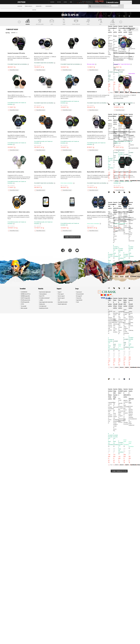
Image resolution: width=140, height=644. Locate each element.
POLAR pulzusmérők (25, 300)
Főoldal (20, 10)
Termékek (23, 289)
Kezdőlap (20, 6)
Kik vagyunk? (79, 296)
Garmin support (61, 296)
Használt (52, 2)
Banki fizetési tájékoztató (45, 292)
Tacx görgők (24, 306)
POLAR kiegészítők (25, 302)
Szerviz (65, 2)
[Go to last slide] (19, 22)
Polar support (61, 294)
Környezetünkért (80, 294)
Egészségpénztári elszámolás (46, 302)
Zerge (77, 289)
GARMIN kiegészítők (25, 296)
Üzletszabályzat (43, 294)
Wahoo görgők (24, 308)
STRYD (22, 304)
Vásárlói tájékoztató (62, 304)
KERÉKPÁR (34, 10)
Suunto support (61, 298)
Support (59, 289)
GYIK (59, 300)
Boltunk (59, 2)
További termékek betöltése (119, 471)
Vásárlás (41, 289)
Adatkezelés (42, 304)
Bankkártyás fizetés (44, 308)
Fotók (78, 302)
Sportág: (108, 6)
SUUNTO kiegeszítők (25, 298)
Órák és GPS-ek (27, 10)
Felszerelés (79, 298)
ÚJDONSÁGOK (24, 292)
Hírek (71, 2)
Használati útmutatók (63, 302)
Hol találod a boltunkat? (44, 298)
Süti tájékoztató (43, 306)
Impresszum (79, 292)
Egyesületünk (79, 300)
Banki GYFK (42, 296)
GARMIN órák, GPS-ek (26, 294)
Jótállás (41, 300)
